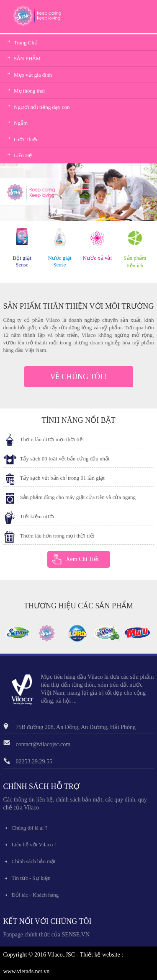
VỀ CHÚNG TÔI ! (78, 377)
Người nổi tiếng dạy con (42, 107)
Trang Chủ (26, 43)
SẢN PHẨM (27, 58)
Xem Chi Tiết (82, 559)
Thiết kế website (100, 955)
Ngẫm (21, 123)
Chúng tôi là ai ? (30, 828)
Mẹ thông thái (29, 91)
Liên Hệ (23, 155)
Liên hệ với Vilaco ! (34, 844)
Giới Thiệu (26, 139)
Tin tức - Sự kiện (31, 878)
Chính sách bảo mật (34, 861)
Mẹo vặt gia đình (33, 75)
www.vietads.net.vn (27, 971)
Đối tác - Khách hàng (35, 895)
